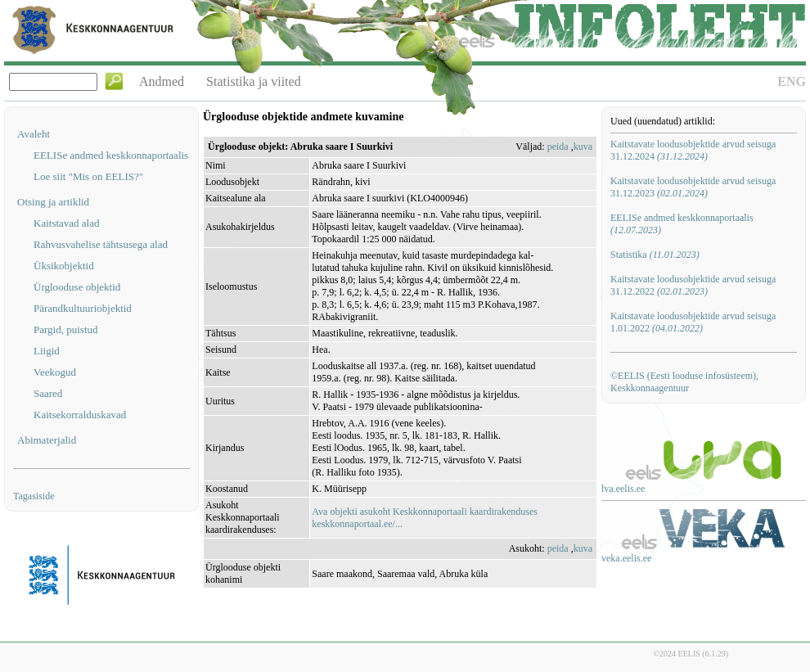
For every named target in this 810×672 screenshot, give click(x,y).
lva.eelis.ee (623, 489)
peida (558, 147)
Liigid (47, 351)
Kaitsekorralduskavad (80, 415)
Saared (48, 393)
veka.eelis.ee (626, 558)
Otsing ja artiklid (53, 202)
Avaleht (34, 134)
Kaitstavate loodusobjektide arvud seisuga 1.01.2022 (693, 322)
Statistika (655, 255)
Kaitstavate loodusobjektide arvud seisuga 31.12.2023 (693, 187)
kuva (583, 147)
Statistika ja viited (254, 81)
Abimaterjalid (47, 440)
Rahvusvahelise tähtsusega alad (101, 244)
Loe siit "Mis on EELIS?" (88, 176)
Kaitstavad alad (67, 223)
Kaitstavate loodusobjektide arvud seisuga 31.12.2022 (693, 285)
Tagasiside (34, 496)
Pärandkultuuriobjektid (83, 308)
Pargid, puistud (66, 329)
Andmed (162, 81)
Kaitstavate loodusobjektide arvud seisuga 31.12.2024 (693, 150)
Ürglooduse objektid (77, 287)
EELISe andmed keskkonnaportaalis (111, 155)
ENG (792, 81)
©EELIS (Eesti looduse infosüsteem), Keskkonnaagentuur (684, 382)
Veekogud (55, 372)
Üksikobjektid (64, 266)
